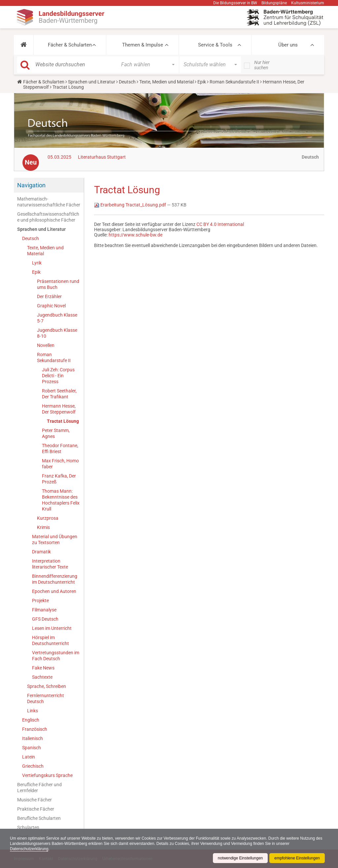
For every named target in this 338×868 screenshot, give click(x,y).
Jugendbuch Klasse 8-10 (57, 333)
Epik (202, 82)
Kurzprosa (48, 518)
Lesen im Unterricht (52, 628)
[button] (24, 45)
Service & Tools (215, 45)
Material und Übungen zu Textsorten (55, 540)
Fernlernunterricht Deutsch (46, 698)
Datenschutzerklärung (29, 849)
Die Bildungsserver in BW (235, 3)
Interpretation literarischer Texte (50, 564)
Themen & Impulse (143, 45)
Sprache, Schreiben (47, 686)
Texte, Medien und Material (167, 82)
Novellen (46, 345)
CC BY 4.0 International (220, 224)
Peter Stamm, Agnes (56, 433)
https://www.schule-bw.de (135, 235)
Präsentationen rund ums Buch (58, 284)
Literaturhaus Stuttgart (102, 157)
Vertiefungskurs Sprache (47, 775)
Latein (29, 757)
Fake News (43, 668)
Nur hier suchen (262, 65)
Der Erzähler (49, 296)
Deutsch (127, 82)
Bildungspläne (274, 3)
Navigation (31, 185)
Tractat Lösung (63, 421)
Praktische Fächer (36, 809)
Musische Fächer (34, 800)
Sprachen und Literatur (92, 82)
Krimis (43, 527)
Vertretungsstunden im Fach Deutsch (56, 656)
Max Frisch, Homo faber (60, 464)
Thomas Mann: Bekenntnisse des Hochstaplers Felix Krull (61, 500)
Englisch (31, 720)
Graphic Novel (51, 306)
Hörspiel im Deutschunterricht (51, 640)
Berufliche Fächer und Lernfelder (39, 788)
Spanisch (32, 748)
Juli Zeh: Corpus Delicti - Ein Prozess (58, 376)
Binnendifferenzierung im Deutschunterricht (55, 579)
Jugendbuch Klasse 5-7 (57, 318)
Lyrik (37, 263)
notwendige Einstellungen (240, 858)
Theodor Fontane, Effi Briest (60, 449)
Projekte (40, 601)
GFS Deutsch (45, 619)
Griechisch (33, 766)
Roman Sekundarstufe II (234, 82)
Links (33, 711)
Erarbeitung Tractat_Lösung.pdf (131, 205)
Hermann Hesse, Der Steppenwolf (59, 409)
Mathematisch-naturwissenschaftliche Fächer (49, 202)
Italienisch (33, 738)
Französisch (35, 729)
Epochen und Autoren (54, 591)
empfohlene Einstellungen (297, 858)
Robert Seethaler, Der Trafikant (59, 394)
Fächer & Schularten (70, 45)
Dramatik (41, 552)
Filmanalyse (44, 610)
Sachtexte (42, 677)
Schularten (28, 827)
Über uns (288, 45)
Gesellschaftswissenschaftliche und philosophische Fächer (48, 217)
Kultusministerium (308, 3)
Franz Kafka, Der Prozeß (59, 479)
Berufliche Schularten (39, 818)
